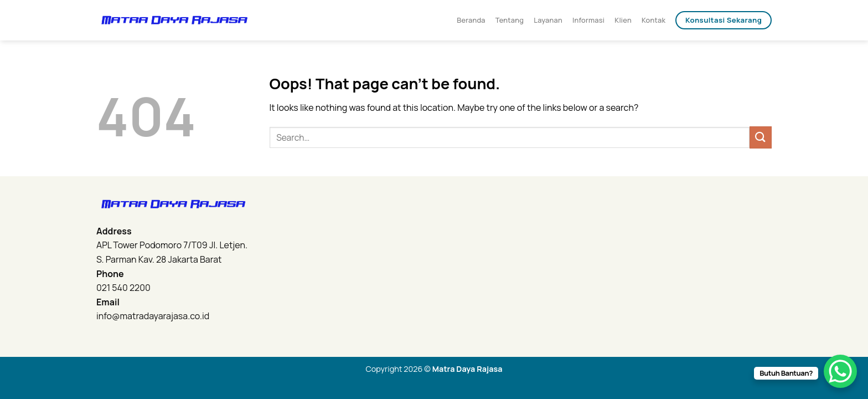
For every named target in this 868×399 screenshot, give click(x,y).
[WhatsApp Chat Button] (840, 371)
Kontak (653, 20)
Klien (623, 20)
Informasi (588, 20)
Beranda (471, 20)
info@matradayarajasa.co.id (153, 316)
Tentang (510, 20)
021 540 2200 (123, 288)
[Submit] (761, 137)
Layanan (548, 20)
